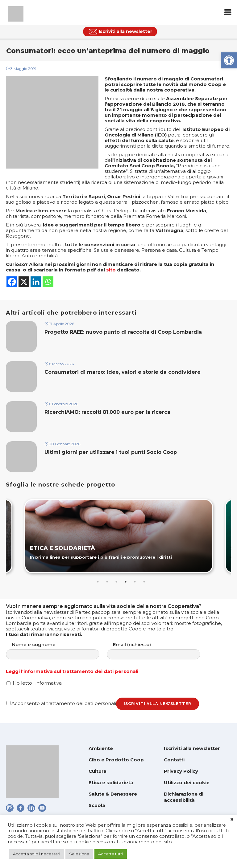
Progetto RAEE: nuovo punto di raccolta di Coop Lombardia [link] (124, 332)
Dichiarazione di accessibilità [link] (184, 797)
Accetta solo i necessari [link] (37, 854)
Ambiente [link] (101, 748)
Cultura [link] (98, 771)
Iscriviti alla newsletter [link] (192, 748)
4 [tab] (126, 582)
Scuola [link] (97, 805)
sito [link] (111, 270)
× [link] (232, 820)
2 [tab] (107, 582)
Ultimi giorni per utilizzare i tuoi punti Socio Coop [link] (111, 452)
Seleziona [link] (79, 854)
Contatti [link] (174, 760)
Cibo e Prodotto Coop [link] (116, 760)
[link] (229, 60)
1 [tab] (98, 582)
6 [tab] (144, 582)
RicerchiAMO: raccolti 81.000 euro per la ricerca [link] (107, 412)
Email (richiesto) (160, 651)
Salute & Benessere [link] (113, 794)
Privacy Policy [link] (181, 771)
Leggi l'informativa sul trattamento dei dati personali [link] (72, 671)
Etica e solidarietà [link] (111, 782)
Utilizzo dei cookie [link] (187, 782)
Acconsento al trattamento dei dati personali (61, 703)
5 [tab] (135, 582)
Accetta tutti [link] (111, 854)
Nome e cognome (59, 651)
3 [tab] (116, 582)
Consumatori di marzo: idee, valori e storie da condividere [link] (123, 372)
